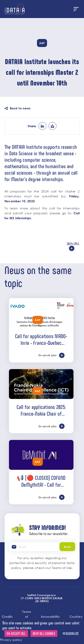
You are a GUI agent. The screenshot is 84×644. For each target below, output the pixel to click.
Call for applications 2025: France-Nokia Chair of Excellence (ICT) (41, 410)
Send (67, 547)
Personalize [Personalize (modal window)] (71, 633)
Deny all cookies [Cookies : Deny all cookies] (44, 633)
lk (42, 126)
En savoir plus (47, 355)
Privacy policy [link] (11, 640)
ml (53, 126)
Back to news (20, 108)
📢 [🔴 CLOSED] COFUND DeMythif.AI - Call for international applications (41, 481)
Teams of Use (62, 568)
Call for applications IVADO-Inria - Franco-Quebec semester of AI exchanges (41, 339)
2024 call (73, 244)
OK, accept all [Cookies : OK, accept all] (16, 633)
